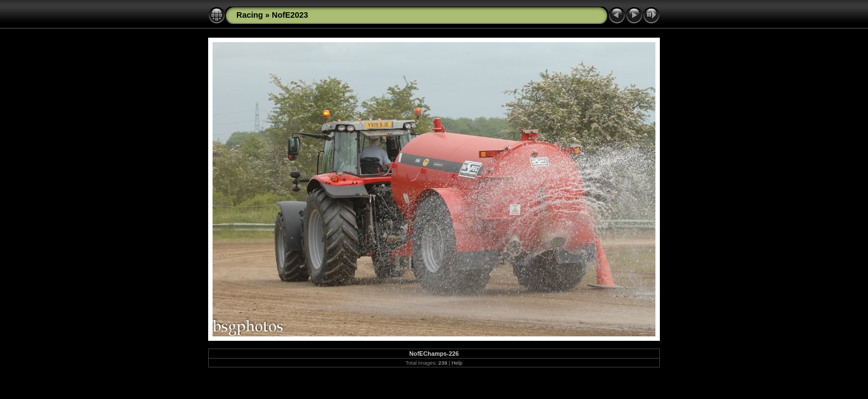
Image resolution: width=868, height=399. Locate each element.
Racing (250, 15)
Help (457, 363)
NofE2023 (290, 15)
